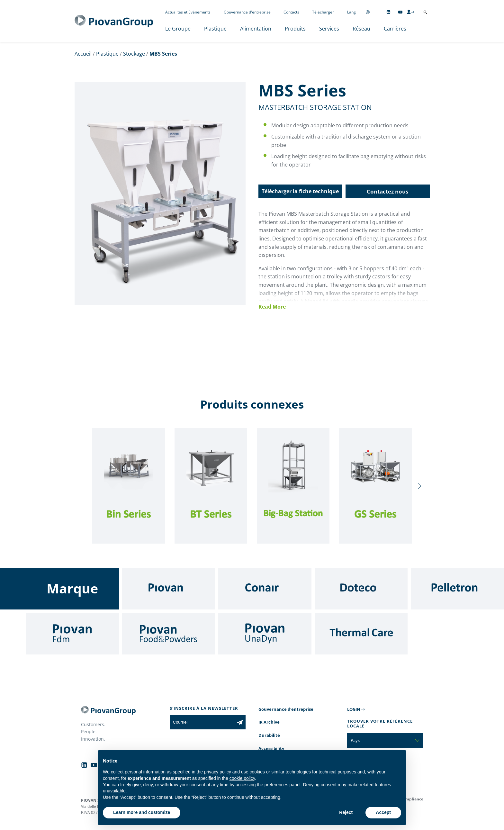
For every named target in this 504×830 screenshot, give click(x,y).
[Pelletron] (457, 589)
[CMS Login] (410, 12)
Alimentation (256, 29)
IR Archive (269, 722)
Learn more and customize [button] (142, 812)
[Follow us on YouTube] (400, 12)
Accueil (83, 54)
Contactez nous (387, 191)
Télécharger (323, 12)
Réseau (361, 29)
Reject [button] (346, 812)
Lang (351, 12)
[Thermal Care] (361, 634)
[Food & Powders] (169, 634)
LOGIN (354, 709)
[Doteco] (361, 589)
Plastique (215, 29)
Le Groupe (178, 29)
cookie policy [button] (242, 778)
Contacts (291, 12)
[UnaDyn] (265, 634)
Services (329, 29)
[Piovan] (169, 589)
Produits (295, 29)
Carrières (395, 29)
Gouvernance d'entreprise (247, 12)
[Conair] (265, 589)
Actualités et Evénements (188, 12)
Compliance (412, 799)
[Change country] (368, 12)
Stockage (134, 54)
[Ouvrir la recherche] (425, 12)
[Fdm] (72, 634)
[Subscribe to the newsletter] (240, 722)
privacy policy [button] (218, 772)
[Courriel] (202, 722)
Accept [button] (383, 812)
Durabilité (269, 735)
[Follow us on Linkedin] (388, 12)
